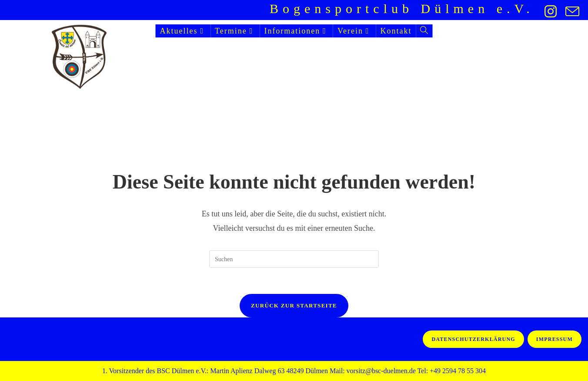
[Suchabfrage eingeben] (294, 259)
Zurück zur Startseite (294, 305)
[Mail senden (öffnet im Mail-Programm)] (570, 11)
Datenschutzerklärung (473, 339)
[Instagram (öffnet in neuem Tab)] (551, 11)
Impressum (555, 339)
